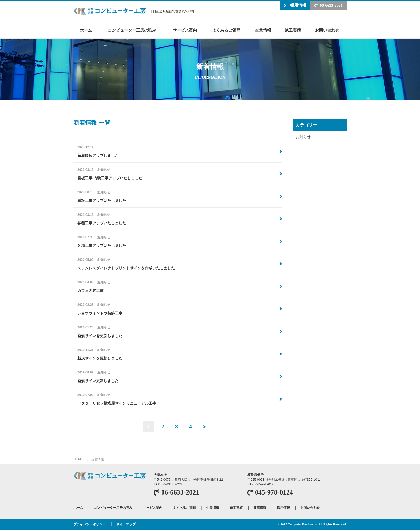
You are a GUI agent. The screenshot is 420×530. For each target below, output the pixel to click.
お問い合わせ (327, 30)
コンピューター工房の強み (132, 30)
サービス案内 (185, 30)
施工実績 (293, 30)
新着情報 (97, 459)
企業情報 (263, 30)
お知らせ (303, 137)
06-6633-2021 (331, 5)
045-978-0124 (274, 492)
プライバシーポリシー (89, 524)
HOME (78, 459)
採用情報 (298, 5)
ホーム (86, 30)
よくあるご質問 (226, 30)
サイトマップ (126, 524)
